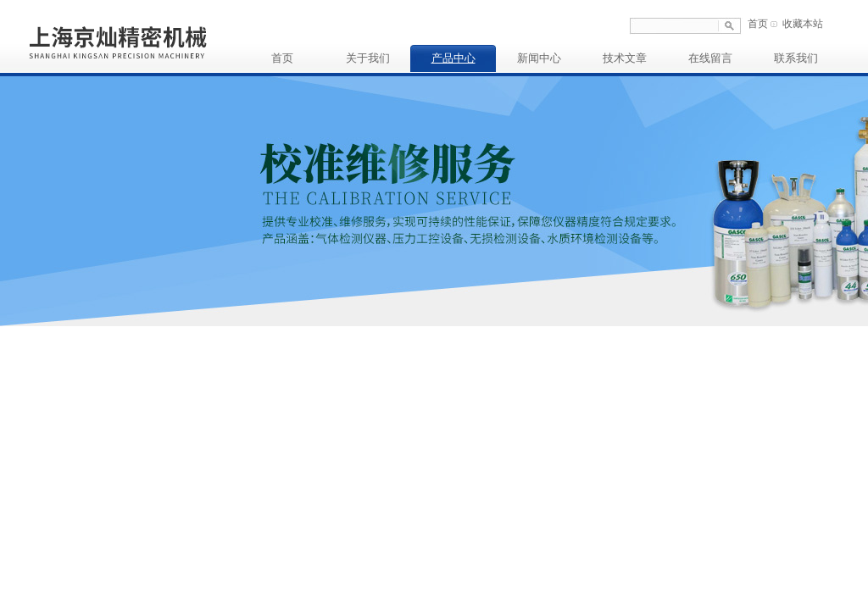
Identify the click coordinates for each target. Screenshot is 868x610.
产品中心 (453, 58)
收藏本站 (803, 24)
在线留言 (710, 58)
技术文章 (625, 58)
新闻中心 (539, 58)
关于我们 (368, 58)
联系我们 (796, 58)
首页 (758, 24)
